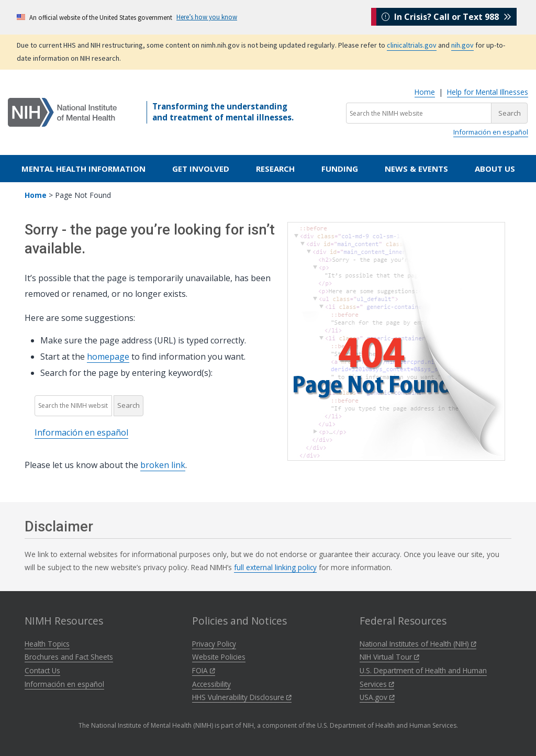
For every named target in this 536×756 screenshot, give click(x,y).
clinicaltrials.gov (412, 45)
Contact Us (42, 670)
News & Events (416, 169)
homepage (108, 357)
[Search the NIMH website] (419, 113)
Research (275, 169)
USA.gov (377, 697)
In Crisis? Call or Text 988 (446, 17)
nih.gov (462, 45)
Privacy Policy (214, 644)
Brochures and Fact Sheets (69, 657)
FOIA (204, 670)
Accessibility (211, 684)
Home (425, 92)
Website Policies (219, 657)
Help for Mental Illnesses (488, 92)
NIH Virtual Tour (389, 657)
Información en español (491, 132)
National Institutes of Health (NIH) (418, 644)
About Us (495, 169)
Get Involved (201, 169)
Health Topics (47, 644)
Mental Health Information (83, 169)
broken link (163, 465)
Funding (340, 169)
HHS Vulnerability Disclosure (242, 697)
